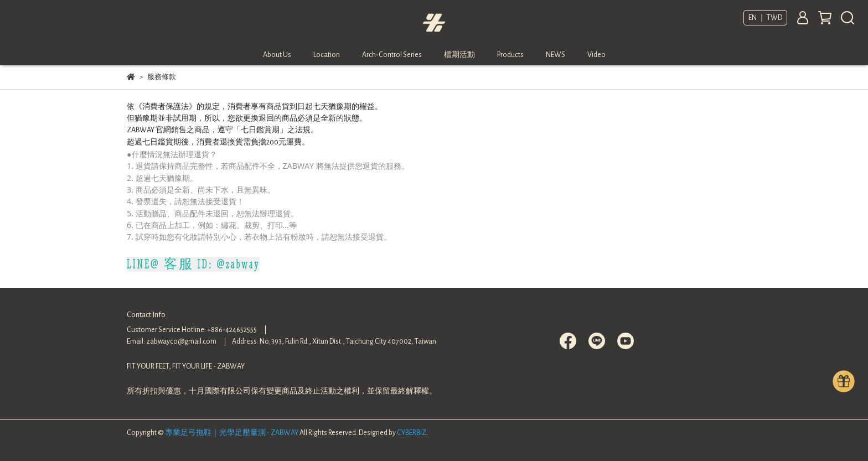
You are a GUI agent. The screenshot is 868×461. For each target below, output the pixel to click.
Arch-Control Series (392, 55)
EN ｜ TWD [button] (765, 18)
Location (327, 55)
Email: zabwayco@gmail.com (172, 341)
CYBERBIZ (412, 433)
